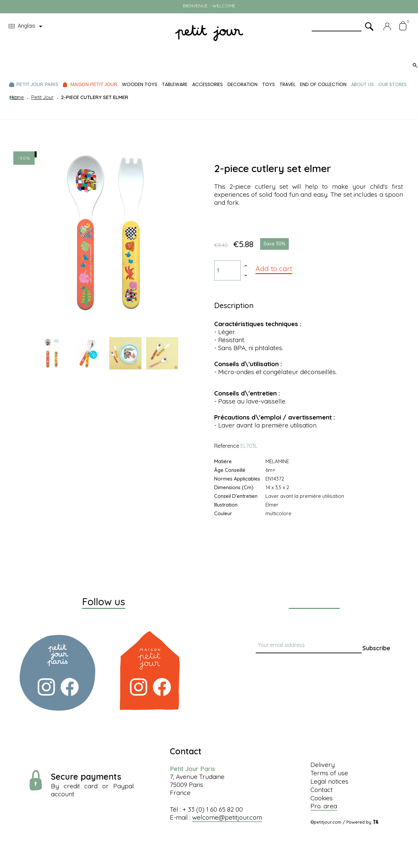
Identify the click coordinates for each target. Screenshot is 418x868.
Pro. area (324, 806)
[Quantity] (227, 270)
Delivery (323, 765)
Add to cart (274, 268)
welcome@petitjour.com (227, 817)
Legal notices (329, 781)
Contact (322, 790)
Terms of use (329, 773)
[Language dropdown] (27, 26)
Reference (227, 446)
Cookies (322, 798)
